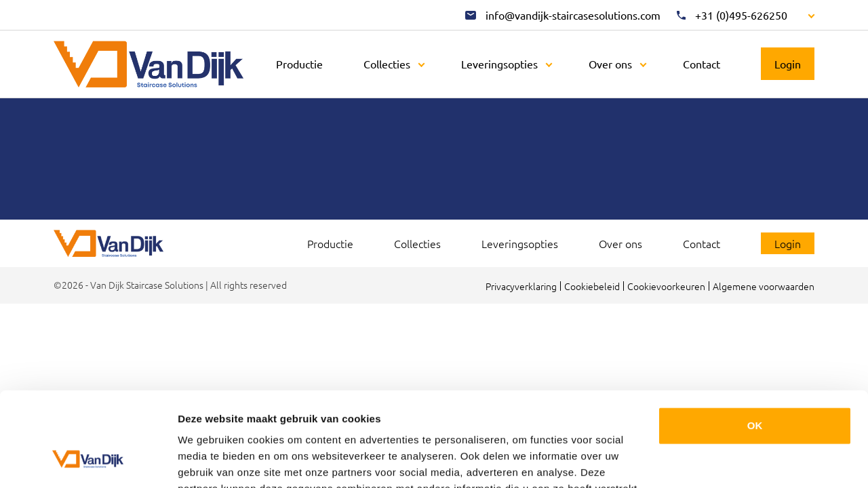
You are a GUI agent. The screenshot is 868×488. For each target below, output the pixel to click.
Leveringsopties (499, 64)
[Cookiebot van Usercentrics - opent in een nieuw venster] (88, 462)
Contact (702, 64)
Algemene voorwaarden (764, 286)
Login (788, 64)
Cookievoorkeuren (666, 286)
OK (755, 345)
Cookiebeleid (592, 286)
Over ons (610, 64)
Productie (299, 64)
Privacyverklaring (521, 286)
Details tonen (210, 461)
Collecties (387, 64)
